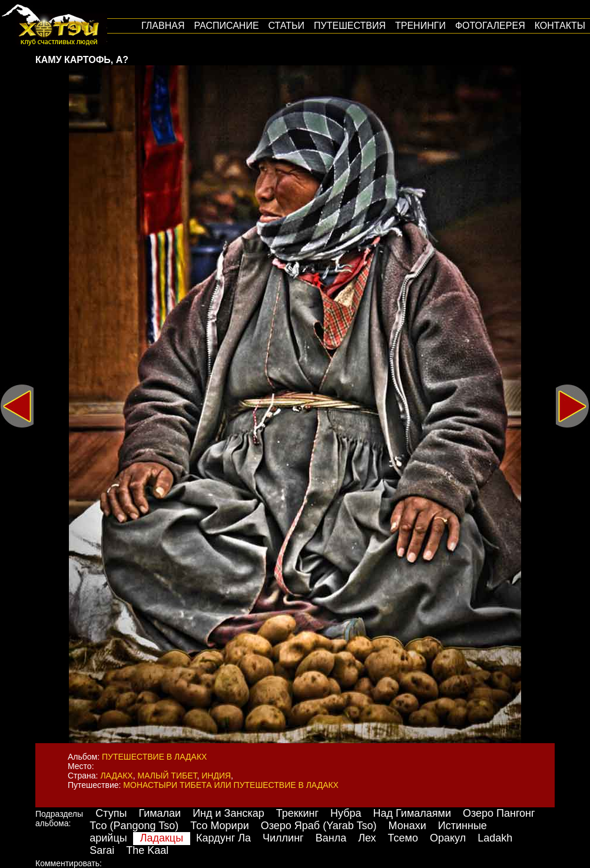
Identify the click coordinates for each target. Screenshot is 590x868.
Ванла (331, 838)
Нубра (346, 813)
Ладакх (116, 776)
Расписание (226, 26)
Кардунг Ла (223, 838)
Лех (367, 838)
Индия (216, 776)
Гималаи (160, 813)
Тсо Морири (220, 826)
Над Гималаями (412, 813)
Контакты (560, 26)
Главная (163, 26)
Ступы (111, 813)
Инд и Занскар (228, 813)
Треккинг (297, 813)
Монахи (407, 826)
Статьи (286, 26)
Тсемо (403, 838)
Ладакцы (162, 838)
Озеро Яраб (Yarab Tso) (319, 826)
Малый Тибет (168, 776)
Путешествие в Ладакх (154, 757)
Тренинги (420, 26)
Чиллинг (283, 838)
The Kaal (147, 850)
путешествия (350, 26)
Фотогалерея (490, 26)
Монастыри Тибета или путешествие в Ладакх (231, 785)
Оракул (448, 838)
